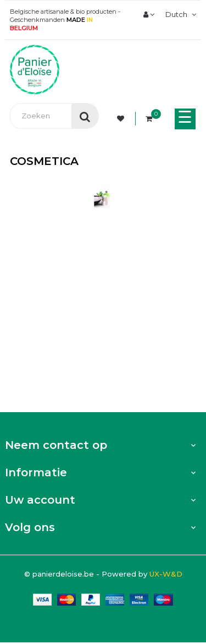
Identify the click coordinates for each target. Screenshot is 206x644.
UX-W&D (166, 574)
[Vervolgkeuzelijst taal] (179, 14)
